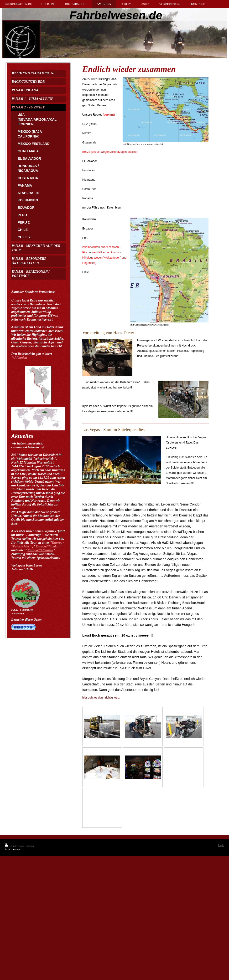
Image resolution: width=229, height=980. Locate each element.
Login (221, 845)
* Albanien (20, 358)
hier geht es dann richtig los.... (101, 698)
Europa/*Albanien (40, 550)
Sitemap (30, 846)
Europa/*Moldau (47, 546)
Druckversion (15, 846)
